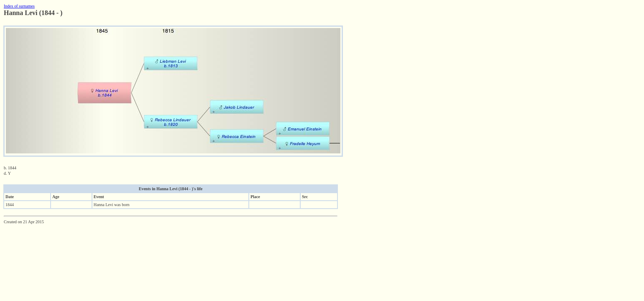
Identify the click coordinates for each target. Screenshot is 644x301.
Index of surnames (19, 6)
